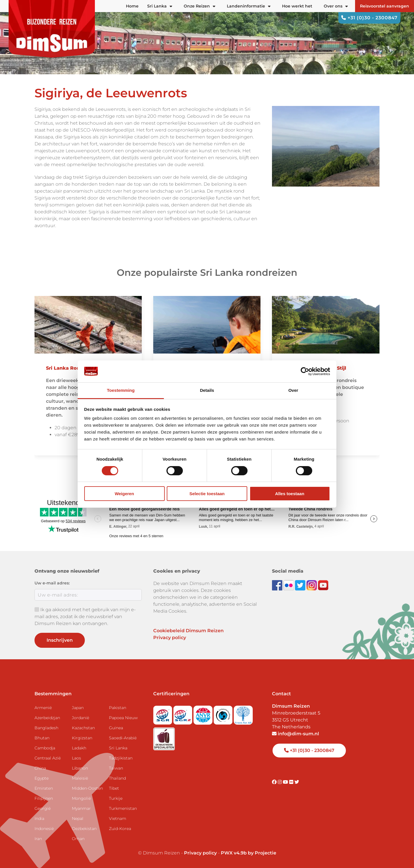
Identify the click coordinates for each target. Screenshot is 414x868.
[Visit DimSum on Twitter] (297, 782)
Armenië (43, 708)
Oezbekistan (84, 829)
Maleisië (80, 778)
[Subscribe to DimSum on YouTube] (323, 585)
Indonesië (44, 829)
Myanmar (81, 808)
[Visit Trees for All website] (243, 713)
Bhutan (42, 738)
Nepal (78, 818)
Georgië (43, 808)
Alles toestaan (290, 494)
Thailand (117, 778)
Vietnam (118, 818)
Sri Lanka (118, 748)
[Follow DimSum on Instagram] (312, 585)
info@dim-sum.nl (296, 734)
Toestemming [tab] (121, 390)
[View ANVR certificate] (204, 713)
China (40, 768)
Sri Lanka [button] (160, 6)
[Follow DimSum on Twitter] (301, 585)
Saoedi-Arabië (123, 738)
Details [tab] (207, 390)
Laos (76, 758)
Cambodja (45, 748)
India (39, 818)
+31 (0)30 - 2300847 (369, 18)
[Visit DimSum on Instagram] (280, 782)
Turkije (116, 798)
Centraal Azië (48, 758)
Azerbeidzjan (47, 718)
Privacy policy (170, 638)
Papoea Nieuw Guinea (123, 723)
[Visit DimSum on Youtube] (286, 782)
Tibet (114, 788)
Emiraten (44, 788)
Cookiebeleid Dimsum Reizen (188, 631)
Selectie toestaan (207, 494)
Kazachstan (83, 728)
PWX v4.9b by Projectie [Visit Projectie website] (249, 853)
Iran (38, 839)
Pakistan (118, 708)
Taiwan (116, 768)
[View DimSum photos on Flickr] (289, 585)
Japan (78, 708)
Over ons (336, 6)
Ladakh (79, 748)
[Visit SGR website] (163, 713)
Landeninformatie (249, 6)
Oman (78, 839)
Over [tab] (293, 390)
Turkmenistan (123, 808)
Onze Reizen (200, 6)
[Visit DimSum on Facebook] (278, 585)
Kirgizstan (82, 738)
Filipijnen (44, 798)
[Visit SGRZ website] (183, 713)
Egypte (42, 778)
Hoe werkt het (297, 6)
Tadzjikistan (121, 758)
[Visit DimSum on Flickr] (292, 782)
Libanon (80, 768)
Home (132, 6)
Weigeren (124, 494)
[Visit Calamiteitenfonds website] (224, 713)
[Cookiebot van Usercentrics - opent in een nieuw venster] (305, 371)
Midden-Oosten (87, 788)
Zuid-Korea (120, 829)
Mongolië (81, 798)
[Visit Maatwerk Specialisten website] (164, 737)
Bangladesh (46, 728)
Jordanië (80, 718)
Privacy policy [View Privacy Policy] (200, 853)
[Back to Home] (52, 29)
